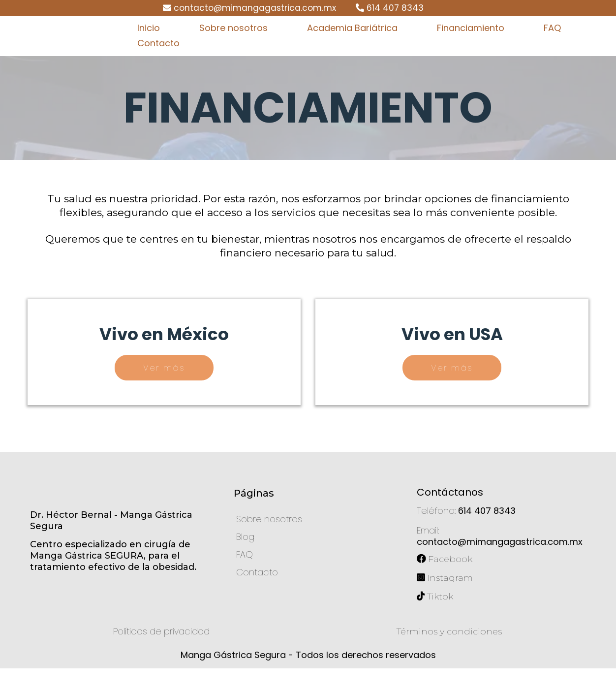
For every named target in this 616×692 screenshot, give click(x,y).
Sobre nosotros (233, 40)
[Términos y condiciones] (449, 655)
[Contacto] (257, 596)
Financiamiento (471, 40)
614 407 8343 (395, 8)
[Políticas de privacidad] (161, 655)
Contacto (158, 55)
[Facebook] (451, 582)
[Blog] (245, 560)
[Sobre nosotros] (269, 543)
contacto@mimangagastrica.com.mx (255, 8)
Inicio (149, 40)
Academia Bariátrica (352, 40)
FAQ (552, 40)
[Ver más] (164, 391)
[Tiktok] (441, 620)
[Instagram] (451, 601)
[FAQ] (245, 578)
